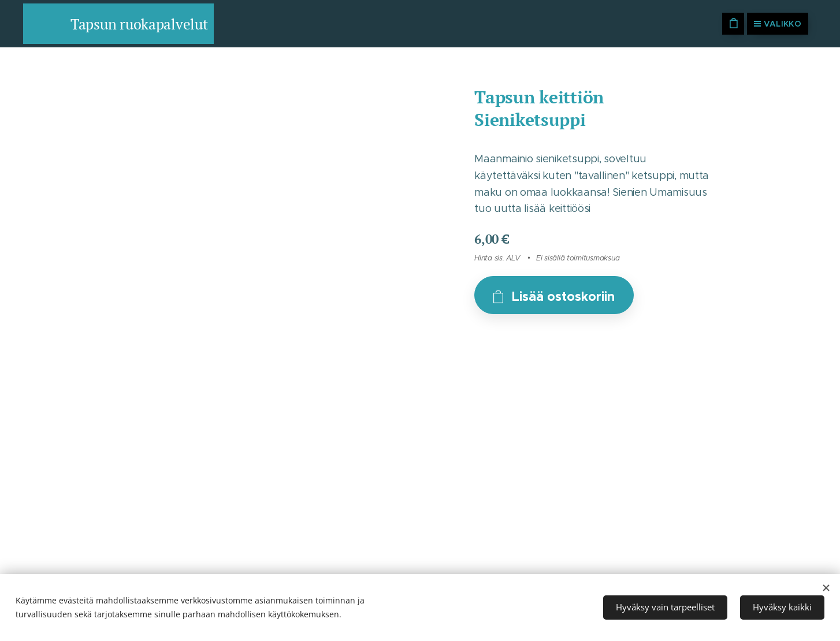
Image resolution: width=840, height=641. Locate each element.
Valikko (778, 24)
